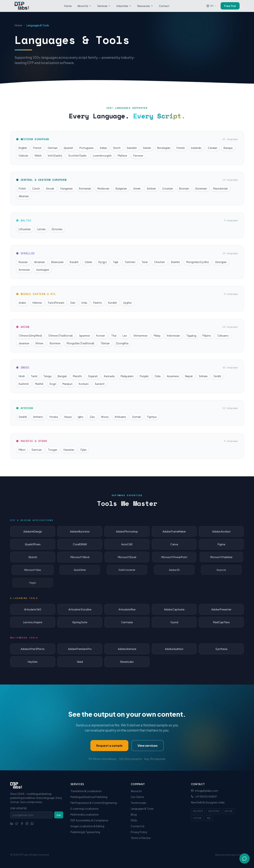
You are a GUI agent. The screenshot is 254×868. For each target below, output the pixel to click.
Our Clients (137, 797)
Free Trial (230, 6)
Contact (164, 6)
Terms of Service (141, 838)
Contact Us (138, 826)
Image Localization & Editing (87, 826)
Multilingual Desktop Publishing (89, 797)
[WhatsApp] (32, 824)
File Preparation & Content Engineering (94, 803)
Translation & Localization (86, 791)
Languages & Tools (142, 809)
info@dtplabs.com (207, 791)
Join (59, 815)
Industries (124, 6)
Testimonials (138, 803)
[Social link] (12, 824)
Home (68, 6)
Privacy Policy (139, 832)
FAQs (134, 820)
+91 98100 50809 (206, 796)
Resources (145, 6)
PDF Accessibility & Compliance (89, 820)
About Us (84, 6)
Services (104, 6)
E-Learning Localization (85, 809)
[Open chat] (244, 858)
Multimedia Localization (85, 814)
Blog (134, 814)
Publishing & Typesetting (85, 832)
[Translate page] (211, 6)
